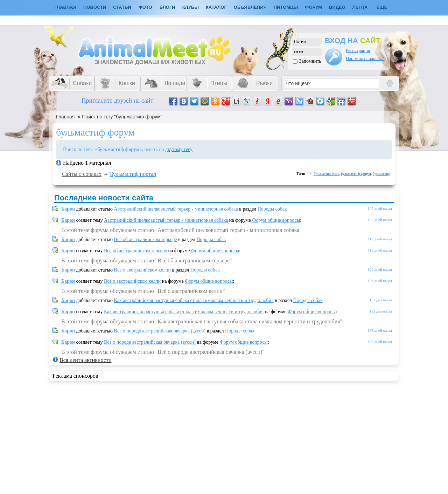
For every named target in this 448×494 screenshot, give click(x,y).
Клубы (191, 7)
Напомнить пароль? (365, 58)
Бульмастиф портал (133, 174)
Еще (382, 7)
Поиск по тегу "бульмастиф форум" (122, 117)
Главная (65, 117)
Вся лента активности (85, 360)
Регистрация (358, 50)
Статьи (122, 7)
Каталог (216, 7)
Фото (145, 7)
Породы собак (272, 209)
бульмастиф (381, 174)
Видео (337, 7)
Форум (313, 7)
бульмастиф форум (356, 174)
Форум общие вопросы (276, 220)
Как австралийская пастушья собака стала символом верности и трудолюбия (194, 300)
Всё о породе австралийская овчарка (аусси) (160, 331)
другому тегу (179, 149)
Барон (68, 209)
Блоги (167, 7)
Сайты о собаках (82, 174)
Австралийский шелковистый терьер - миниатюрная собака (176, 209)
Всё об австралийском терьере (146, 239)
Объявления (250, 7)
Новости (95, 7)
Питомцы (286, 7)
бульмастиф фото (326, 174)
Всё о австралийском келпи (142, 270)
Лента (360, 7)
